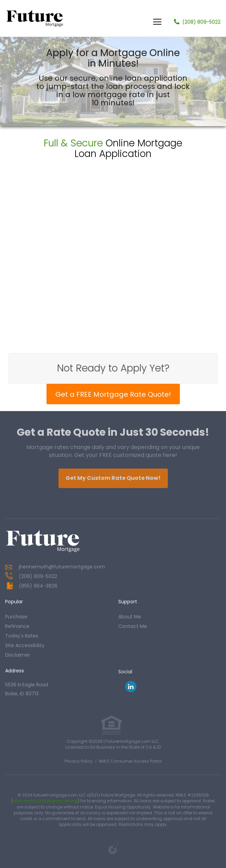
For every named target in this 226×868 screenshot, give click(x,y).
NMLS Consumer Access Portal (130, 761)
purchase (16, 617)
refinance (17, 626)
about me (130, 617)
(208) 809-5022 (201, 22)
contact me (133, 626)
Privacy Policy (79, 761)
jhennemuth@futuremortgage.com (62, 567)
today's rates (22, 636)
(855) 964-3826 (38, 586)
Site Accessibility (25, 645)
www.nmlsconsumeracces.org (45, 801)
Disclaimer (18, 655)
